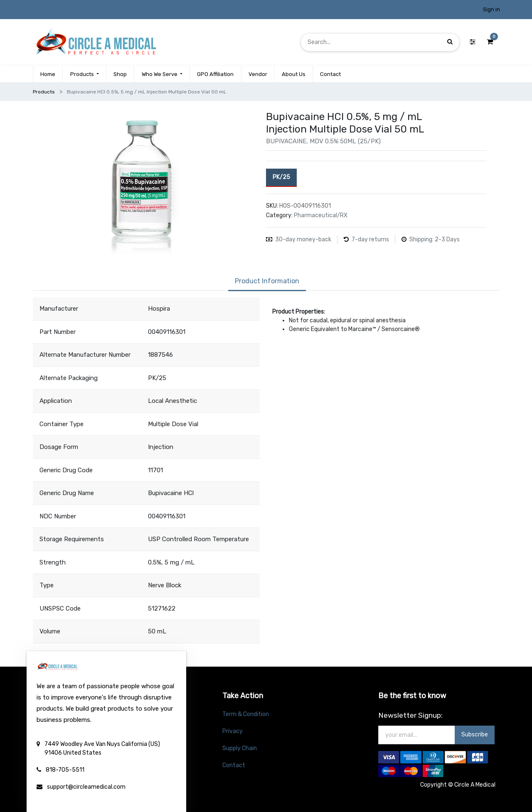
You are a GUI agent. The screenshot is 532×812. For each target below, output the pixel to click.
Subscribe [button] (475, 735)
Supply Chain (240, 748)
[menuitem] (48, 74)
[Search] (450, 42)
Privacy (233, 731)
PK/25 (281, 177)
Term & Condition (246, 714)
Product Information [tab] (267, 281)
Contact (234, 765)
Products (44, 92)
